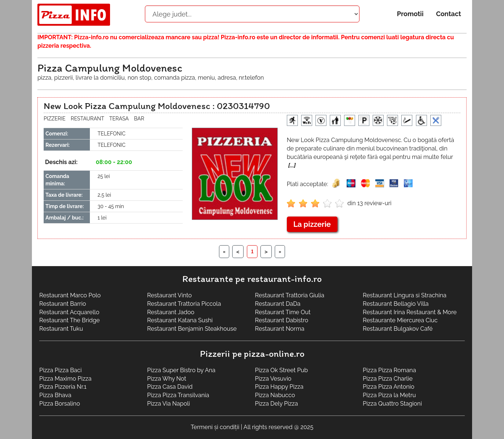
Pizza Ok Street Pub (281, 370)
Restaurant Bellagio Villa (396, 304)
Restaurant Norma (280, 329)
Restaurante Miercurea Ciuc (400, 320)
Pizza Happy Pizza (279, 387)
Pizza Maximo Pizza (65, 379)
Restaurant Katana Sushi (180, 320)
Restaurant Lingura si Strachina (405, 295)
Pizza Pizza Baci (61, 370)
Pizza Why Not (167, 379)
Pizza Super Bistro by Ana (181, 370)
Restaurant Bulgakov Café (398, 329)
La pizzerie (312, 224)
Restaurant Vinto (169, 295)
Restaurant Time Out (283, 312)
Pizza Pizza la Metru (389, 395)
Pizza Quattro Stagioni (392, 404)
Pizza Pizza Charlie (388, 379)
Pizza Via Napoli (169, 404)
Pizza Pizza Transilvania (178, 395)
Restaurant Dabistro (282, 320)
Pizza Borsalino (60, 404)
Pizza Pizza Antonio (389, 387)
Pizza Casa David (170, 387)
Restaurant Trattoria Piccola (184, 304)
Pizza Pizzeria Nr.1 (63, 387)
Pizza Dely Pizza (276, 404)
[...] (292, 165)
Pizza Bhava (55, 395)
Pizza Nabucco (275, 395)
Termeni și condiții (215, 427)
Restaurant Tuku (61, 329)
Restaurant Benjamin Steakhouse (192, 329)
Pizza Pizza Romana (389, 370)
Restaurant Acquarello (69, 312)
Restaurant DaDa (278, 304)
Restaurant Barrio (63, 304)
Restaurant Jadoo (171, 312)
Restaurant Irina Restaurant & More (410, 312)
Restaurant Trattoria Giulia (290, 295)
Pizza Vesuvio (273, 379)
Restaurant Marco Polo (70, 295)
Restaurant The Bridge (70, 320)
